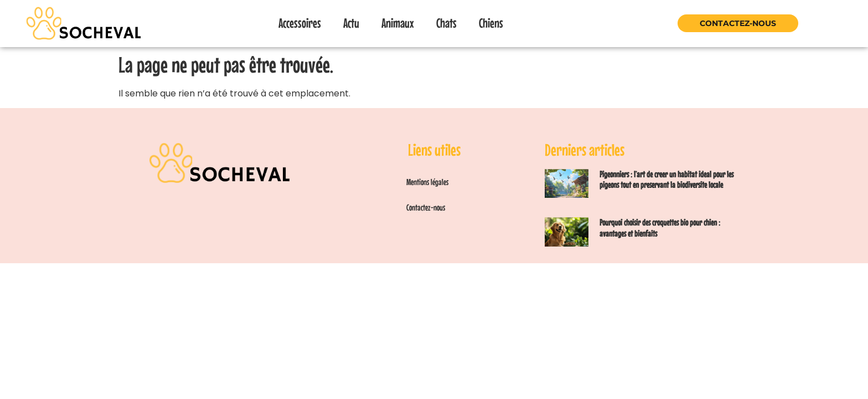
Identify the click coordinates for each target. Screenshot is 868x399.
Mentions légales (427, 182)
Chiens (491, 23)
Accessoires (300, 23)
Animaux (398, 23)
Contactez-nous (738, 23)
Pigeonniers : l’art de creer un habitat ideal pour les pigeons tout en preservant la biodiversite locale (666, 179)
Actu (351, 23)
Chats (446, 23)
